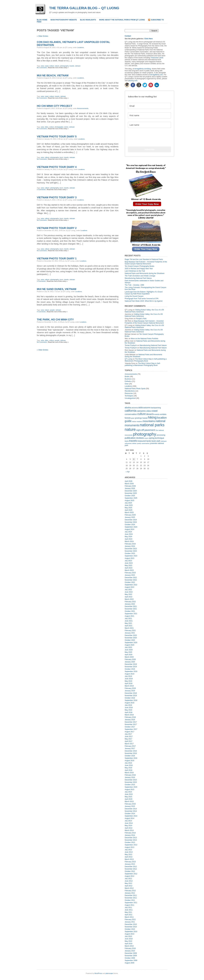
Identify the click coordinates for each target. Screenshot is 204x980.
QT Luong (128, 359)
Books (127, 377)
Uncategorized (130, 398)
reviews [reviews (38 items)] (140, 438)
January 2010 (130, 951)
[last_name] (149, 125)
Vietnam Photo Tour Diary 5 (57, 137)
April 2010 (128, 944)
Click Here (149, 39)
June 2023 (129, 563)
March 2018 (129, 715)
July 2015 (128, 792)
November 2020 (131, 638)
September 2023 (131, 556)
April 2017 (128, 741)
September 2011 (131, 903)
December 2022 (131, 578)
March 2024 (129, 541)
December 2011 (131, 895)
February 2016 (130, 775)
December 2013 (131, 838)
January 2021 (130, 633)
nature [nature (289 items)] (130, 429)
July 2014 (128, 821)
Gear (127, 384)
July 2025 (128, 503)
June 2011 (129, 910)
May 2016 (128, 768)
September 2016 (131, 758)
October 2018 (130, 698)
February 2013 (130, 862)
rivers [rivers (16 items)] (146, 438)
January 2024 (130, 546)
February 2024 (130, 544)
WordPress (98, 973)
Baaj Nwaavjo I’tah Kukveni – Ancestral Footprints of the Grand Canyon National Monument (146, 263)
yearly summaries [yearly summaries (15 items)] (143, 443)
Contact (128, 36)
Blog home (42, 20)
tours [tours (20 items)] (127, 441)
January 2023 (130, 575)
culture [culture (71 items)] (142, 414)
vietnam (78, 66)
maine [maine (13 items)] (134, 421)
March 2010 (129, 946)
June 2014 (129, 823)
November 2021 (131, 609)
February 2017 (130, 746)
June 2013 (129, 852)
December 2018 (131, 693)
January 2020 (130, 662)
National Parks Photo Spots (135, 389)
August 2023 (129, 558)
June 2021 (129, 621)
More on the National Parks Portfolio (145, 339)
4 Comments (41, 312)
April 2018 (128, 712)
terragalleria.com (156, 75)
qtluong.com (133, 81)
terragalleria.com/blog (143, 69)
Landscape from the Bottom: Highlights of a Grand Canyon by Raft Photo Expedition (144, 293)
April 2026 (128, 481)
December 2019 (131, 664)
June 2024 (129, 534)
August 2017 (129, 732)
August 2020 (129, 645)
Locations (81, 47)
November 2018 (131, 696)
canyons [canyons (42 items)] (141, 411)
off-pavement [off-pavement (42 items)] (148, 430)
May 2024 (128, 537)
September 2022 (131, 585)
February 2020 (130, 659)
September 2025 (131, 498)
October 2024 (130, 525)
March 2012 (129, 888)
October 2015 (130, 785)
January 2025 (130, 517)
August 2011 (129, 905)
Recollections (130, 391)
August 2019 (129, 674)
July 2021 (128, 618)
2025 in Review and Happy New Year (139, 269)
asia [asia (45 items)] (140, 407)
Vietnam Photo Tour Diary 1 (57, 259)
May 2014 (128, 826)
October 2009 (130, 958)
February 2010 (130, 948)
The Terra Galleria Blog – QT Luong (84, 8)
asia (42, 66)
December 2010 (131, 924)
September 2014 (131, 816)
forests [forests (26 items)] (128, 418)
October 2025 (130, 496)
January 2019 (130, 691)
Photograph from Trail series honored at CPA (142, 299)
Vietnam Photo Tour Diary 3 (57, 197)
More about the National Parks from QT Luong (122, 20)
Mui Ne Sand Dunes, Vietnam (57, 289)
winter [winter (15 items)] (134, 443)
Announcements (83, 108)
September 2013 (131, 845)
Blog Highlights (88, 20)
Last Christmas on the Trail (135, 271)
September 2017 (131, 729)
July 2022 (128, 590)
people (52, 310)
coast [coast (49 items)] (155, 411)
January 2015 (130, 806)
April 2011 (128, 915)
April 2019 (128, 684)
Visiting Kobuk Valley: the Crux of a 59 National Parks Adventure (144, 315)
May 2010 (128, 941)
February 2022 (130, 602)
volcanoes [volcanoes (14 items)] (128, 443)
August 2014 (129, 818)
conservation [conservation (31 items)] (131, 414)
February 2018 (130, 717)
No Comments (42, 68)
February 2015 (130, 804)
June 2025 (129, 505)
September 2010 (131, 932)
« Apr (128, 472)
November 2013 (131, 840)
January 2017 (130, 749)
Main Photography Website (64, 20)
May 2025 (128, 508)
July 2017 (128, 734)
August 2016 (129, 761)
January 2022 (130, 604)
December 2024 (131, 520)
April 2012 (128, 886)
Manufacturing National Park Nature (138, 278)
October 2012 (130, 871)
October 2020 (130, 640)
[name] (149, 115)
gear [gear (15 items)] (133, 418)
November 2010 (131, 927)
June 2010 (129, 939)
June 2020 (129, 650)
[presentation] (149, 137)
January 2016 (130, 777)
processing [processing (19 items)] (161, 435)
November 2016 (131, 753)
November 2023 (131, 551)
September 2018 (131, 700)
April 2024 (128, 539)
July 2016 (128, 763)
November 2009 (131, 956)
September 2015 (131, 787)
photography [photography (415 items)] (145, 434)
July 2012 (128, 879)
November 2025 (131, 493)
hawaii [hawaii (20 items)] (145, 418)
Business (128, 379)
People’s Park (141, 319)
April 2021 (128, 626)
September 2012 (131, 874)
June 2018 (129, 708)
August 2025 (129, 500)
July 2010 (128, 936)
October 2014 (130, 814)
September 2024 (131, 527)
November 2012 (131, 869)
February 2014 (130, 833)
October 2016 (130, 756)
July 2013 (128, 850)
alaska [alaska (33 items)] (128, 407)
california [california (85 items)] (130, 411)
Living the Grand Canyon (134, 296)
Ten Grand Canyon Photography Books (139, 266)
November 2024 (131, 522)
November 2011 (131, 898)
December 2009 (131, 953)
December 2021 (131, 606)
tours (61, 157)
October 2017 (130, 727)
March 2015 (129, 802)
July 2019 (128, 676)
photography (64, 66)
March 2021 (129, 628)
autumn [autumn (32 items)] (147, 407)
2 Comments (41, 190)
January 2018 (130, 720)
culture (52, 66)
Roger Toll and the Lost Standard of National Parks (144, 259)
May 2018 (128, 710)
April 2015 (128, 799)
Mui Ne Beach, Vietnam (53, 76)
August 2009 (129, 963)
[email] (149, 106)
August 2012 (129, 876)
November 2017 (131, 724)
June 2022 (129, 592)
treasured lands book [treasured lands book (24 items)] (147, 441)
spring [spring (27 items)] (152, 438)
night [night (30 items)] (138, 430)
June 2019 (129, 679)
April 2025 (128, 510)
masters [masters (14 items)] (139, 421)
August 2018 (129, 703)
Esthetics (128, 381)
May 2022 (128, 594)
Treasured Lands (157, 58)
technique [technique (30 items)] (159, 438)
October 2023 (130, 553)
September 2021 (131, 614)
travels (72, 66)
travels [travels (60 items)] (133, 441)
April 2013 (128, 857)
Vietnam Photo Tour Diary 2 (57, 228)
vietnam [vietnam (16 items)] (164, 441)
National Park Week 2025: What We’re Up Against (144, 301)
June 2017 (129, 736)
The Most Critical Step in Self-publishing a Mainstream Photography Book (146, 360)
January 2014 (130, 835)
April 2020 (128, 655)
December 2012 (131, 867)
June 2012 (129, 881)
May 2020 (128, 652)
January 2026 (130, 488)
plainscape (109, 973)
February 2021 (130, 631)
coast (47, 66)
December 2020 (131, 635)
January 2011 (130, 922)
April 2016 (128, 770)
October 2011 (130, 900)
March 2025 (129, 513)
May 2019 (128, 681)
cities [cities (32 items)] (149, 411)
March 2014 (129, 830)
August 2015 (129, 789)
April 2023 (128, 568)
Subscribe (149, 149)
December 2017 (131, 722)
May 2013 (128, 854)
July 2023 (128, 561)
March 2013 (129, 859)
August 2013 (129, 847)
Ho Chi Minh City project (55, 106)
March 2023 (129, 570)
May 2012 (128, 883)
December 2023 (131, 549)
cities (47, 127)
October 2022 (130, 582)
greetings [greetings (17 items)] (138, 418)
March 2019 (129, 686)
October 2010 (130, 929)
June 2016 (129, 765)
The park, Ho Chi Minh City (55, 320)
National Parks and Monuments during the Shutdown (145, 273)
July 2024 (128, 532)
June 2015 (129, 794)
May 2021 (128, 623)
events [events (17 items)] (157, 414)
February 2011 (130, 920)
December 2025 (131, 491)
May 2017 (128, 739)
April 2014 (128, 828)
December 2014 (131, 809)
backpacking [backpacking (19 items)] (156, 408)
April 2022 (128, 597)
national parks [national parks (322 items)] (152, 425)
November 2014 (131, 811)
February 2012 (130, 891)
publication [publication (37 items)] (130, 438)
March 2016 (129, 773)
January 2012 (130, 893)
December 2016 (131, 751)
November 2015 (131, 782)
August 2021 (129, 616)
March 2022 (129, 599)
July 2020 (128, 647)
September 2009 (131, 960)
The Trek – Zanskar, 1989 (134, 285)
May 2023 (128, 566)
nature (57, 66)
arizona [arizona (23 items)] (135, 408)
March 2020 (129, 657)
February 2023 (130, 573)
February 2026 (130, 486)
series (66, 127)
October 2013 (130, 842)
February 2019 (130, 688)
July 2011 (128, 907)
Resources (129, 393)
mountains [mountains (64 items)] (149, 421)
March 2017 (129, 744)
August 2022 (129, 587)
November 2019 (131, 667)
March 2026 (129, 484)
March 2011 (129, 917)
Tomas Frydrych (131, 345)
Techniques (129, 396)
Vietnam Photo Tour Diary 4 (57, 167)
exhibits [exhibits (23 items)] (163, 414)
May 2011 (128, 912)
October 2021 (130, 611)
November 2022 (131, 580)
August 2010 (129, 934)
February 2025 (130, 515)
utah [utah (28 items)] (158, 441)
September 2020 (131, 643)
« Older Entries (42, 36)
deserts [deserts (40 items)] (150, 414)
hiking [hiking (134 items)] (152, 417)
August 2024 (129, 529)
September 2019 (131, 671)
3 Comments (41, 281)
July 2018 (128, 705)
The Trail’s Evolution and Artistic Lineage (140, 276)
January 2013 (130, 864)
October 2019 (130, 669)
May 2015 (128, 797)
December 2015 (131, 780)
